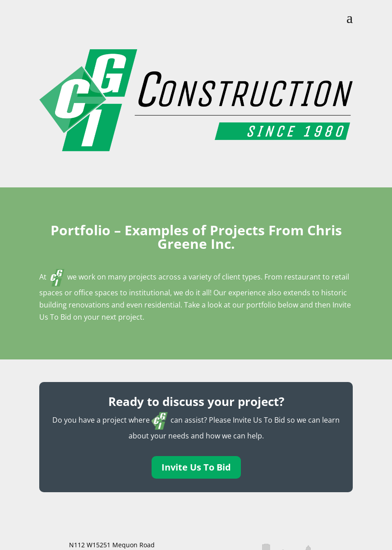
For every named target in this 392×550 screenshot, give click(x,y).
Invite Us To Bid (196, 467)
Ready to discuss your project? (196, 401)
